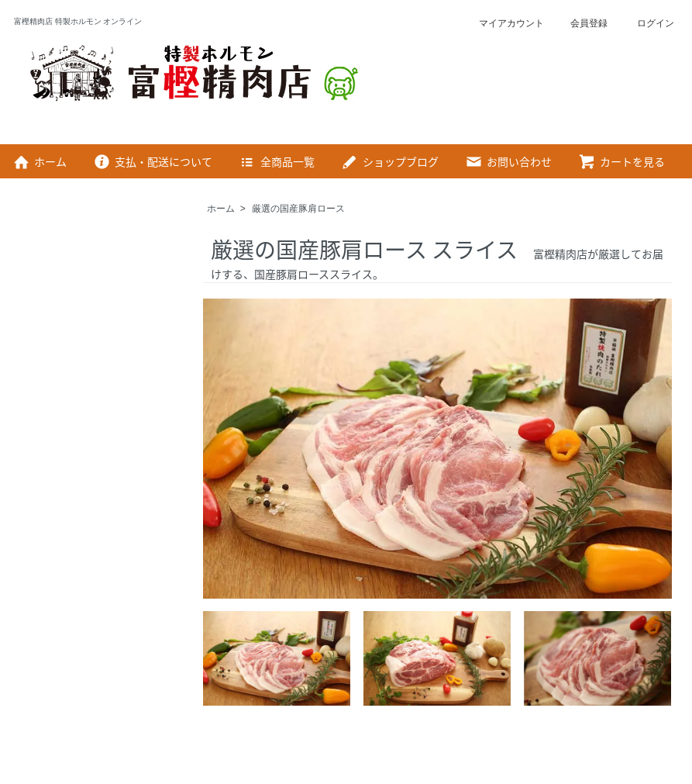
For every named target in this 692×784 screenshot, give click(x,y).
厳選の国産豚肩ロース (298, 209)
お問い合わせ (508, 161)
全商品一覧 (276, 161)
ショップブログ (389, 161)
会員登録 (581, 23)
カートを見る (621, 161)
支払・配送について (152, 161)
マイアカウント (503, 23)
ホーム (39, 161)
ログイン (646, 23)
